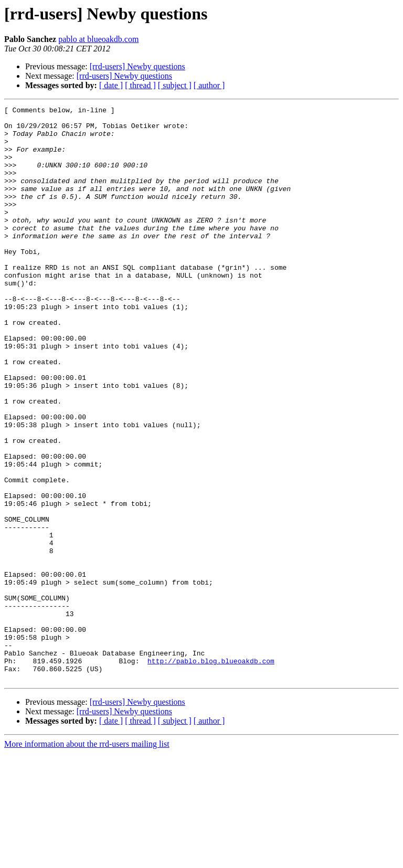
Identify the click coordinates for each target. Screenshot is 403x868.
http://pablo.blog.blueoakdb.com (211, 772)
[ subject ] (175, 85)
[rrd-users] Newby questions (137, 66)
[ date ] (111, 85)
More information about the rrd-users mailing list (87, 859)
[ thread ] (140, 85)
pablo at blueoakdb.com (98, 39)
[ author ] (209, 85)
